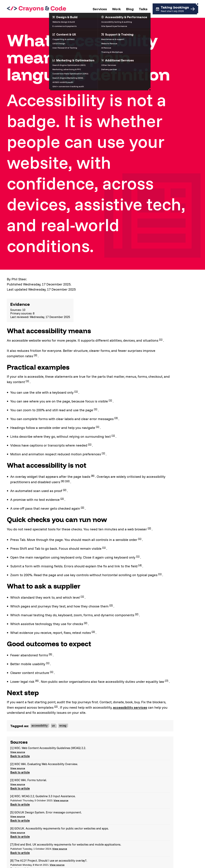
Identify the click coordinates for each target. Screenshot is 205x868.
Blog (130, 9)
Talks (143, 9)
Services (100, 9)
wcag (63, 725)
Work (116, 9)
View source (18, 752)
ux (53, 725)
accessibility (40, 725)
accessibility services (130, 707)
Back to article (20, 756)
